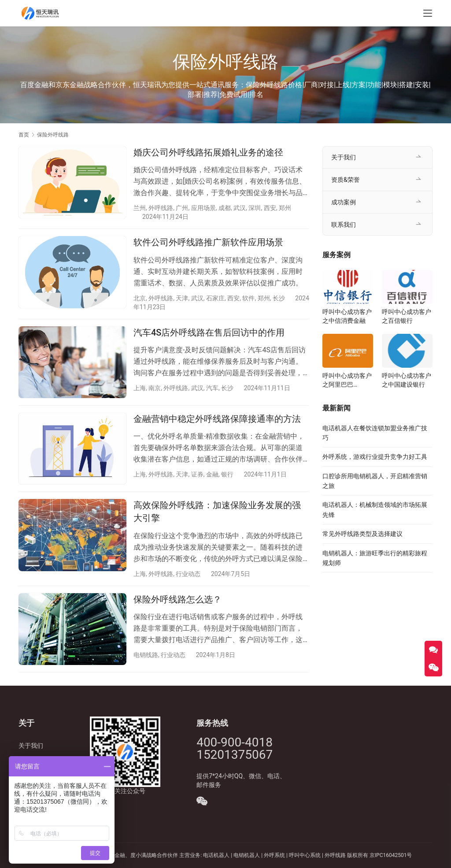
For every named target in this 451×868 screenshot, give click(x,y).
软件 (248, 298)
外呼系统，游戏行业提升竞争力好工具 (375, 457)
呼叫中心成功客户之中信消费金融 (347, 316)
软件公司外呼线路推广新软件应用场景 (208, 242)
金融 (212, 474)
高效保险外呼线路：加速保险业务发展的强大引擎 (217, 512)
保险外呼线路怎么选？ (177, 599)
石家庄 (215, 298)
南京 (155, 388)
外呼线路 (161, 208)
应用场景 (203, 208)
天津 (182, 298)
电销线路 (146, 655)
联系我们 (344, 225)
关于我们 (344, 157)
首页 (24, 135)
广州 (182, 208)
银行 (227, 474)
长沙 (279, 298)
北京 (140, 298)
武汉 (240, 208)
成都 (225, 208)
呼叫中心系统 (305, 855)
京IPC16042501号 (391, 855)
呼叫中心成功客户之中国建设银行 (407, 380)
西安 (270, 208)
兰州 (140, 208)
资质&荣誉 (346, 180)
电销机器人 (247, 855)
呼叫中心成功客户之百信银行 (407, 316)
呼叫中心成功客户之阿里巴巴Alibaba (347, 380)
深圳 (255, 208)
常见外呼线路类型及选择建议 (362, 534)
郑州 (285, 208)
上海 (140, 388)
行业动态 (188, 574)
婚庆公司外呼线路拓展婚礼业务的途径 (208, 152)
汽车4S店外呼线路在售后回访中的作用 (209, 332)
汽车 (212, 388)
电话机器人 (217, 855)
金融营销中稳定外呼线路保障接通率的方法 (217, 419)
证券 (197, 474)
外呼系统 (274, 855)
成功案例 (344, 202)
